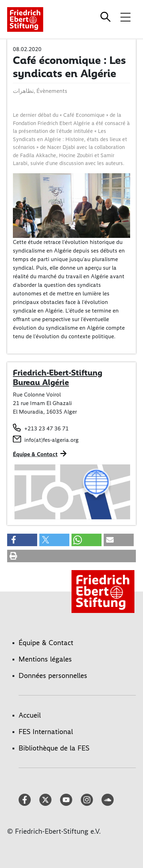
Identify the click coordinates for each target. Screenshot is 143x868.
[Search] (107, 17)
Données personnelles (53, 675)
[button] (22, 540)
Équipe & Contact (35, 454)
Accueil (30, 715)
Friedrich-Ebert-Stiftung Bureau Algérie (58, 378)
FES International (46, 732)
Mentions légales (45, 659)
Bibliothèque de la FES (54, 748)
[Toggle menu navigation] (125, 17)
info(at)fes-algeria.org (51, 440)
